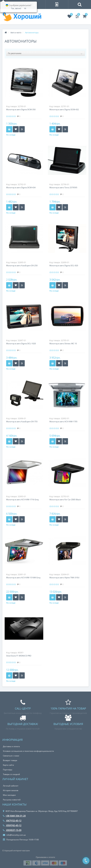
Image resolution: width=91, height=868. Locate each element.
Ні (25, 8)
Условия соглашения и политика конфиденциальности (28, 751)
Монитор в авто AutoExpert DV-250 (22, 266)
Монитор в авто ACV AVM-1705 (63, 422)
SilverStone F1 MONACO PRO (19, 656)
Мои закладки (9, 795)
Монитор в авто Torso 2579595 (63, 188)
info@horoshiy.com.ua (14, 835)
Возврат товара (10, 760)
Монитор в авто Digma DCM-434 (21, 188)
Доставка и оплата (11, 746)
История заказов (11, 790)
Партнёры (8, 770)
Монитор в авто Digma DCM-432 (64, 110)
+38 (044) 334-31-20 (14, 816)
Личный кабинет (11, 786)
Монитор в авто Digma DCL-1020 (21, 344)
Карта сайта (8, 765)
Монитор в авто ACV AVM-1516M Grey (23, 578)
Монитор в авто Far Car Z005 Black (65, 500)
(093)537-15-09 (12, 830)
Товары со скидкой (11, 774)
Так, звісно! (16, 8)
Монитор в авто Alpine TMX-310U (64, 578)
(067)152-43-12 (12, 821)
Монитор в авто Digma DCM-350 (21, 110)
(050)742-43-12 (12, 825)
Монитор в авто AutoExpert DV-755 (22, 422)
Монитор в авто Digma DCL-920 (64, 266)
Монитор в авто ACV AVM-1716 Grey (22, 500)
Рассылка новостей (12, 800)
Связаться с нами (11, 756)
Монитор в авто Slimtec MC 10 (63, 344)
